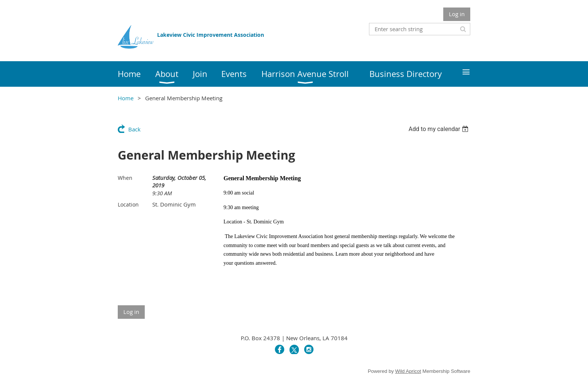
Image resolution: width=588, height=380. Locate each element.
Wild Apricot (408, 371)
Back (134, 129)
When (125, 178)
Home (126, 98)
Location (128, 204)
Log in (457, 14)
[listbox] (439, 129)
